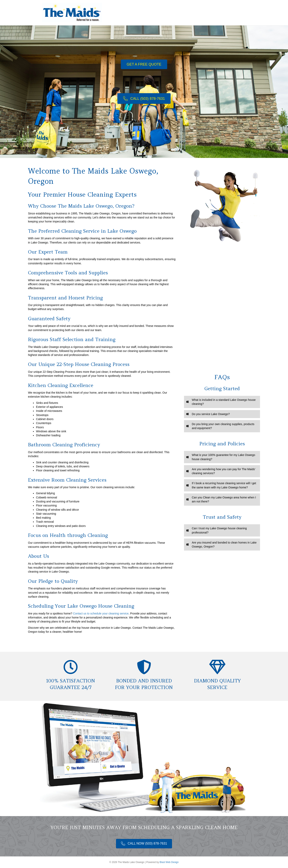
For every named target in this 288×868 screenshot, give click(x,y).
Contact (230, 13)
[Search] (242, 13)
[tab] (222, 402)
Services (175, 13)
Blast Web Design (169, 862)
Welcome (156, 13)
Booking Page (197, 13)
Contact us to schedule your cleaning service (101, 613)
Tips (216, 13)
